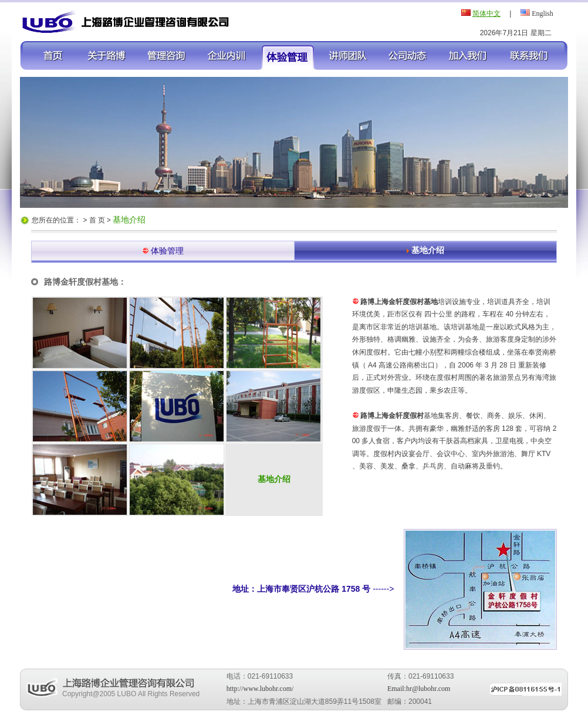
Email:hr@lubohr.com (419, 689)
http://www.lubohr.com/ (260, 689)
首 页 (98, 220)
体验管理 (167, 251)
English (543, 14)
